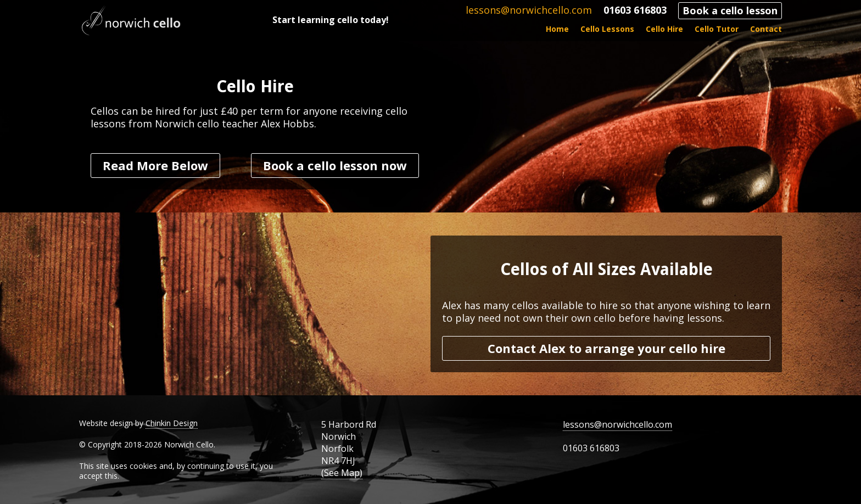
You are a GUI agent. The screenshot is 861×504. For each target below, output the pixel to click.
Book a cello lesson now (335, 165)
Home (557, 29)
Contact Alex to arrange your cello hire (606, 348)
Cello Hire (664, 29)
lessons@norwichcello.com (529, 10)
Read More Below (155, 165)
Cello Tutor (717, 29)
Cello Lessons (607, 29)
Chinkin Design (172, 423)
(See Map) (342, 473)
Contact (766, 29)
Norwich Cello (131, 21)
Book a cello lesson (730, 10)
